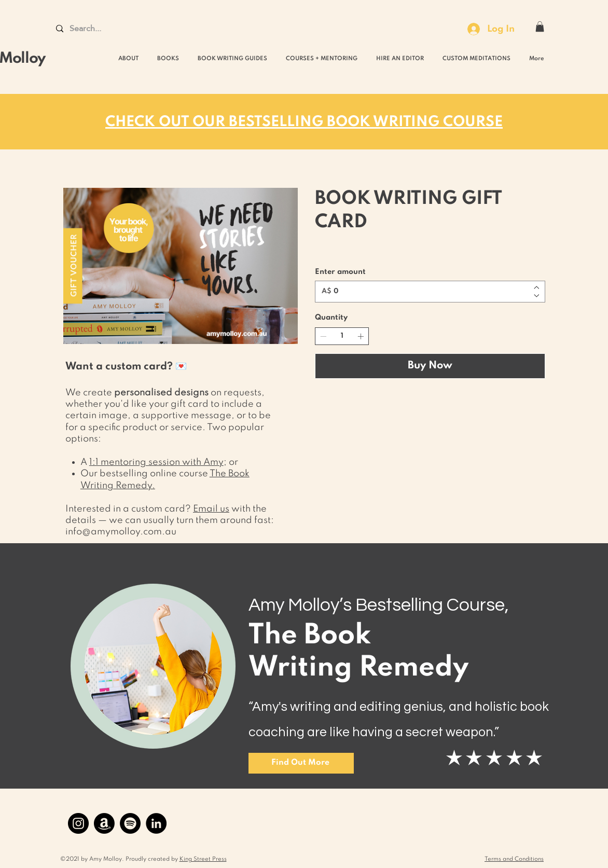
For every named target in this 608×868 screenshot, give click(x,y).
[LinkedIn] (156, 823)
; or (231, 462)
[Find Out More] (301, 763)
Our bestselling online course (145, 474)
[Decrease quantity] (323, 336)
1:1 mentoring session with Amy (156, 462)
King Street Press (203, 859)
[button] (540, 26)
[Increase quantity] (361, 336)
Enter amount (340, 272)
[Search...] (96, 29)
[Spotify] (130, 823)
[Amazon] (104, 823)
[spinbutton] (342, 336)
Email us (211, 509)
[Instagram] (78, 823)
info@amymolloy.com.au (121, 532)
